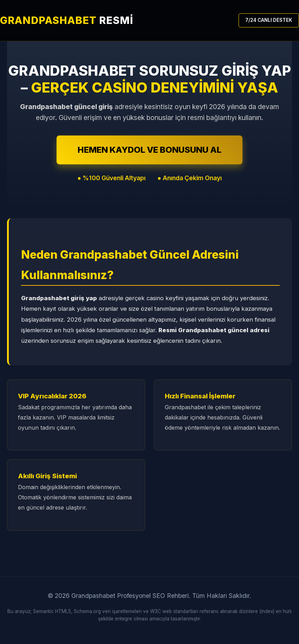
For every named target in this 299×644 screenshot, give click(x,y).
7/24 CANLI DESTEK (269, 20)
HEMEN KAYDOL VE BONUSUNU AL (149, 150)
